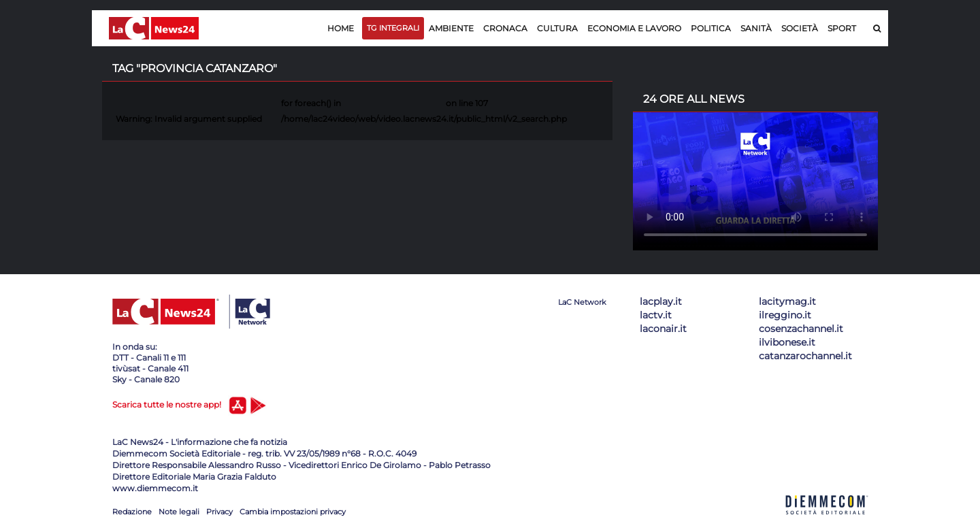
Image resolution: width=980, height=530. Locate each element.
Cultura (557, 28)
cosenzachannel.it (801, 329)
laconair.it (663, 329)
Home (341, 28)
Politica (711, 28)
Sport (842, 28)
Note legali (179, 512)
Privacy (219, 512)
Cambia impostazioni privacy (293, 512)
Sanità (756, 28)
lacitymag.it (787, 301)
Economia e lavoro (634, 28)
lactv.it (656, 315)
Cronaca (505, 28)
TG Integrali (393, 28)
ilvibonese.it (787, 342)
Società (800, 28)
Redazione (132, 512)
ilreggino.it (785, 315)
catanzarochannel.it (805, 356)
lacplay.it (661, 301)
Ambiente (451, 28)
